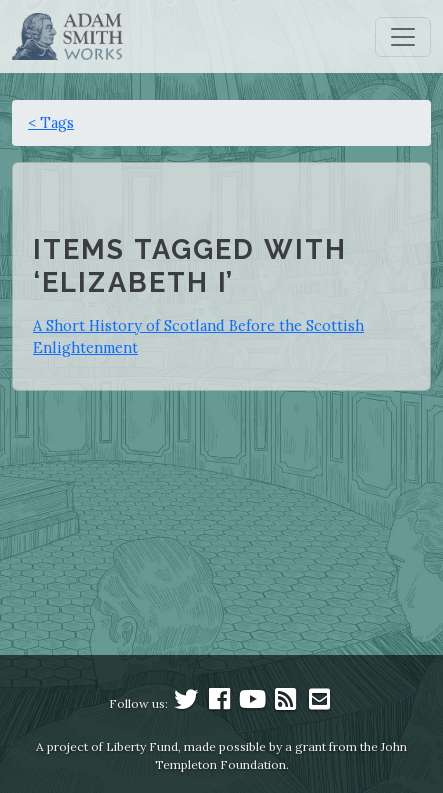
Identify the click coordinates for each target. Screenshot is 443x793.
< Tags (51, 122)
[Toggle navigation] (403, 37)
